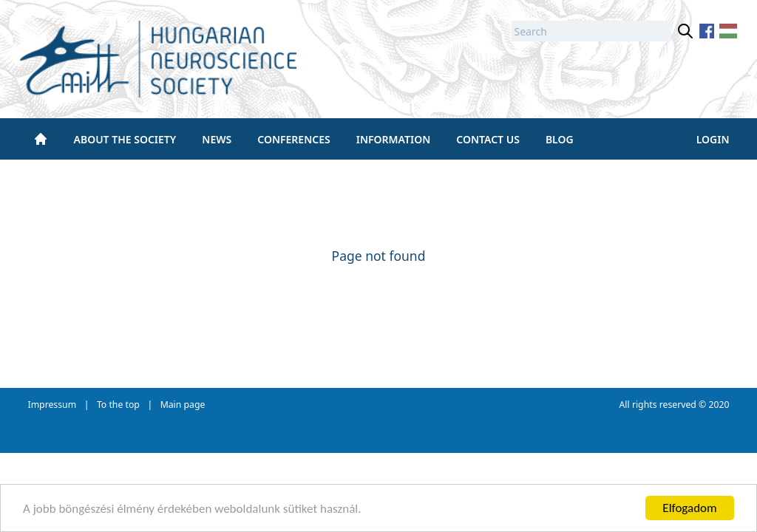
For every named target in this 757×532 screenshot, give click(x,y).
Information (394, 139)
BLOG (560, 139)
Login (713, 139)
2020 (719, 405)
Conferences (293, 139)
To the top (118, 405)
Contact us (488, 139)
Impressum (52, 405)
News (217, 139)
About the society (125, 139)
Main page (183, 405)
